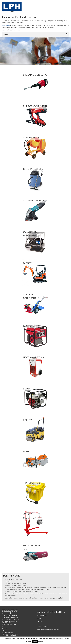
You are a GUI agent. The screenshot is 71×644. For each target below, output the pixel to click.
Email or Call (6, 25)
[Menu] (35, 34)
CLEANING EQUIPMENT (10, 616)
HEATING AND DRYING (9, 625)
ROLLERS (5, 628)
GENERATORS (7, 623)
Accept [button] (35, 641)
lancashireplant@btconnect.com (50, 629)
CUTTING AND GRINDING (10, 617)
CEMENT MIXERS (8, 614)
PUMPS (5, 627)
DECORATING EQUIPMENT (10, 619)
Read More (42, 641)
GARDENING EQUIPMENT (10, 621)
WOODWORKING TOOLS (10, 636)
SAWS (4, 630)
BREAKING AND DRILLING (10, 610)
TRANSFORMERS (8, 632)
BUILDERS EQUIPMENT (9, 612)
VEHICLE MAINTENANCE (10, 634)
